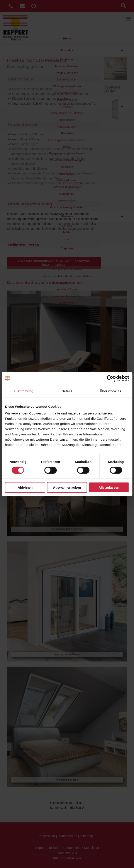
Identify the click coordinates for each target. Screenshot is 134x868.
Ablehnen (25, 487)
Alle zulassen (109, 487)
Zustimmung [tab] (23, 391)
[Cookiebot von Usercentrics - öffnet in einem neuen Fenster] (110, 378)
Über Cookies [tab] (110, 391)
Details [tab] (67, 391)
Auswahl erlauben (67, 487)
